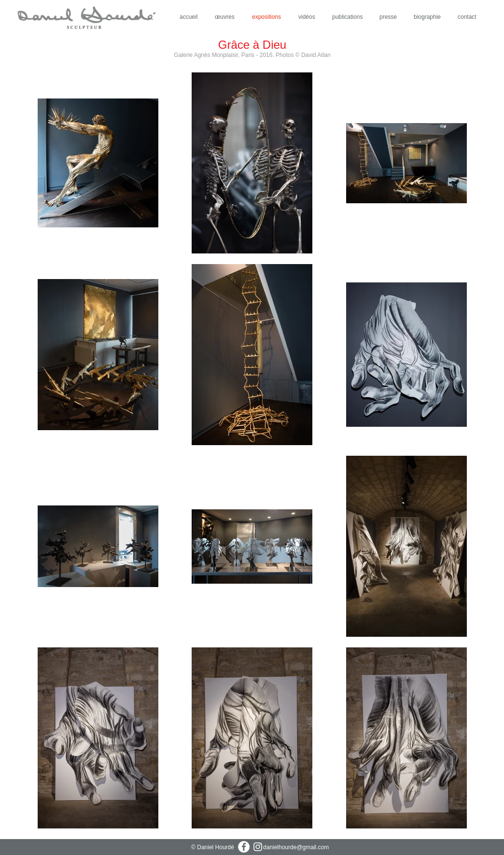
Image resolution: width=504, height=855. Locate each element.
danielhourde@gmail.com (296, 847)
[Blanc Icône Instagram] (258, 847)
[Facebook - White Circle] (244, 847)
